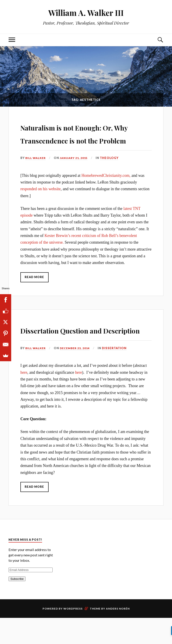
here (24, 398)
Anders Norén (118, 635)
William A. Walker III (86, 12)
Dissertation (116, 374)
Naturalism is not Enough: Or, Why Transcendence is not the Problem (80, 139)
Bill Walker (36, 171)
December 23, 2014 (76, 374)
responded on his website (41, 202)
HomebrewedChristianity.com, (106, 188)
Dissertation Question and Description (80, 349)
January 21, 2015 (75, 171)
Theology (111, 171)
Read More (35, 290)
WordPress (73, 635)
